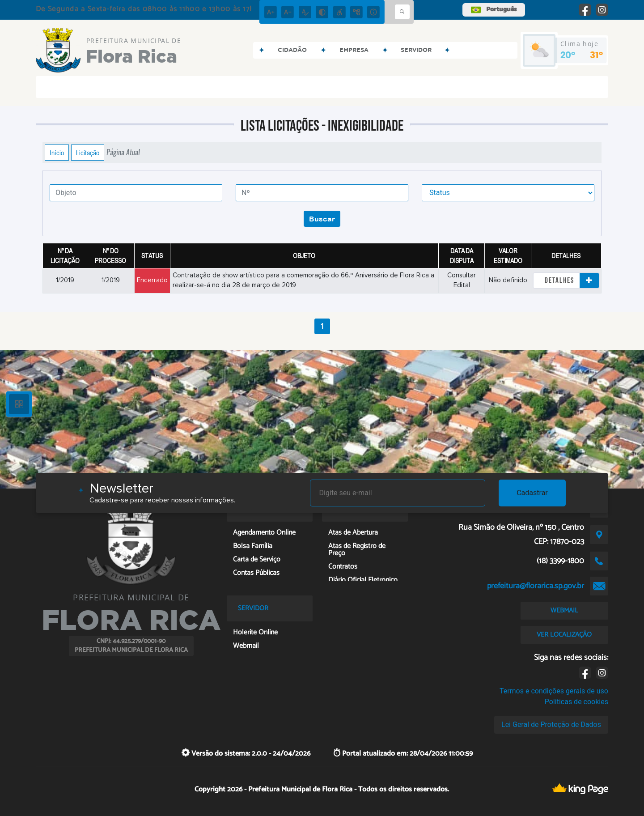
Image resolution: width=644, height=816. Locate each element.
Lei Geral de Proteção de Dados (551, 725)
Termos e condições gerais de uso (554, 691)
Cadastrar (532, 493)
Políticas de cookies (576, 702)
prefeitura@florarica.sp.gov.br (536, 586)
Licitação (88, 153)
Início (57, 153)
